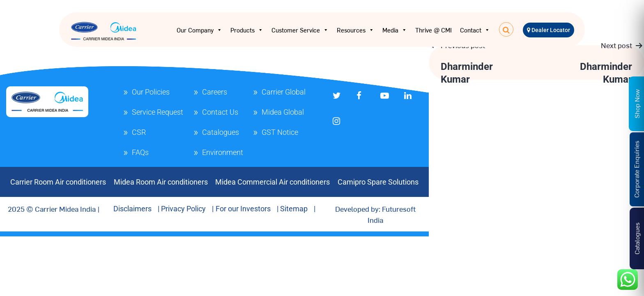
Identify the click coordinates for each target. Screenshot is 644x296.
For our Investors (243, 209)
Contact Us (220, 112)
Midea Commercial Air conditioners (273, 182)
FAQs (140, 152)
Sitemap (294, 209)
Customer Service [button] (300, 30)
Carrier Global (284, 92)
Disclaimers (132, 209)
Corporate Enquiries (636, 169)
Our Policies (151, 92)
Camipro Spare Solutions (378, 182)
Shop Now (637, 103)
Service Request (158, 112)
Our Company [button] (199, 30)
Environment (223, 152)
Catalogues (221, 132)
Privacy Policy (183, 209)
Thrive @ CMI (434, 30)
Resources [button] (355, 30)
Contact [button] (475, 30)
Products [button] (247, 30)
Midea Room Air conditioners (161, 182)
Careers (215, 92)
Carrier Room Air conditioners (58, 182)
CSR (139, 132)
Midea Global (283, 112)
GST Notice (280, 132)
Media (395, 30)
